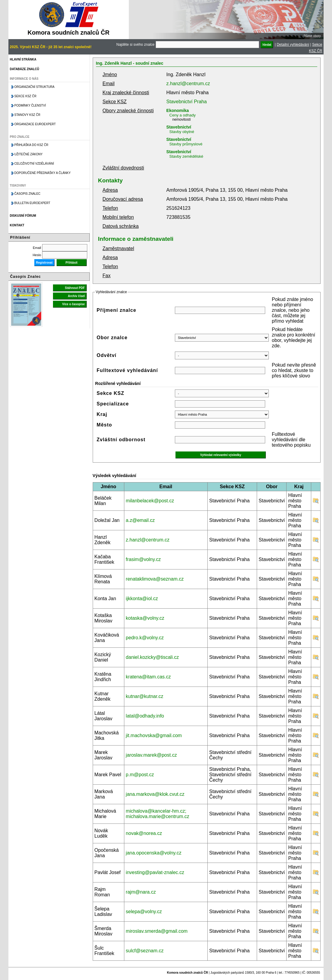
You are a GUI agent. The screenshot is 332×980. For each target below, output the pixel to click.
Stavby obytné (182, 132)
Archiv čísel (76, 296)
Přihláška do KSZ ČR (31, 145)
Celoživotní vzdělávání (34, 164)
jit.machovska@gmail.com (154, 735)
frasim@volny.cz (143, 559)
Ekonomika (178, 110)
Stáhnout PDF (75, 288)
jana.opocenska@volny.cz (154, 853)
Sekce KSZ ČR (25, 96)
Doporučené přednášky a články (43, 173)
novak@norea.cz (144, 833)
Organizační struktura (34, 87)
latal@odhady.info (145, 716)
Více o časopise (74, 304)
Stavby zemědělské (186, 156)
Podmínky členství (30, 105)
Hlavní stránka (23, 59)
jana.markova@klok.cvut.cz (155, 794)
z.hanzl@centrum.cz (188, 84)
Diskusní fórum (23, 216)
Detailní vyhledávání (293, 45)
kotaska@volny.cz (145, 618)
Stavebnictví (179, 127)
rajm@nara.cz (141, 892)
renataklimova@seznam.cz (155, 579)
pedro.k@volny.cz (145, 638)
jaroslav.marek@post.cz (151, 755)
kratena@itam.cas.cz (148, 677)
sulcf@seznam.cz (145, 951)
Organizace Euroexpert (35, 124)
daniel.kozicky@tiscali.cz (152, 657)
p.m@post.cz (140, 775)
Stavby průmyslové (186, 144)
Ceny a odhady (183, 115)
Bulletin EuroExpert (32, 203)
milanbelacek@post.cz (150, 501)
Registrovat (44, 263)
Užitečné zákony (29, 154)
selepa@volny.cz (144, 912)
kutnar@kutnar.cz (145, 696)
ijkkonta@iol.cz (142, 599)
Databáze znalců (25, 69)
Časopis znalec (28, 194)
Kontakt (17, 225)
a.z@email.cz (140, 520)
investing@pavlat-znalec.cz (155, 872)
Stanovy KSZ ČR (27, 115)
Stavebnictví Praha (187, 102)
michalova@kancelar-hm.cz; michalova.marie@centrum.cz (158, 814)
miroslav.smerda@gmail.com (157, 931)
